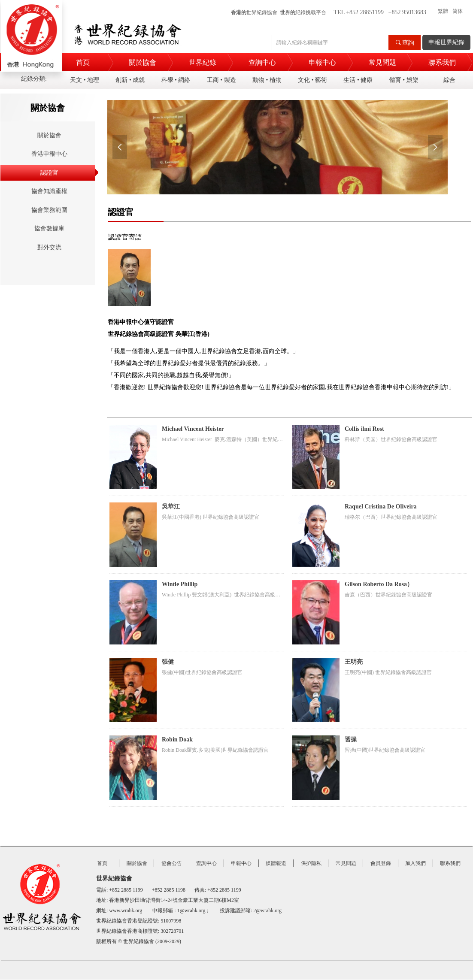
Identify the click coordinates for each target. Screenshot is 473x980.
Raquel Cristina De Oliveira (381, 507)
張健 (168, 662)
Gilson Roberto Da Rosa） (379, 584)
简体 (458, 11)
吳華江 (171, 507)
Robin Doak (177, 740)
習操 (351, 740)
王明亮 (354, 662)
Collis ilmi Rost (364, 429)
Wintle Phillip (180, 584)
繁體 (443, 11)
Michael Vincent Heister (193, 429)
